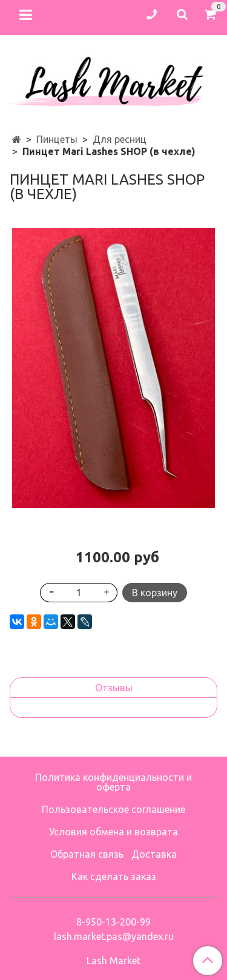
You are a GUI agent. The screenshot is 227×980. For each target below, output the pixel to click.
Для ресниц (120, 139)
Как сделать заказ (114, 876)
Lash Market (113, 961)
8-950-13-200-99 (113, 922)
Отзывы (114, 688)
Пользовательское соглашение (113, 809)
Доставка (154, 854)
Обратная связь (87, 854)
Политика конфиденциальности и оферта (113, 782)
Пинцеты (57, 139)
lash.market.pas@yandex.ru (114, 936)
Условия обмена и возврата (113, 832)
